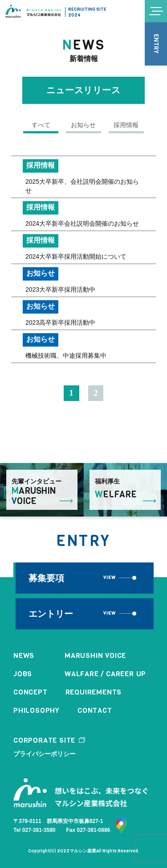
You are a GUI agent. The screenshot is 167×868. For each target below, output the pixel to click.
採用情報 (126, 125)
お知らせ (84, 125)
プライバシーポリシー (45, 754)
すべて (41, 125)
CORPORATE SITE (44, 740)
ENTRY (156, 44)
